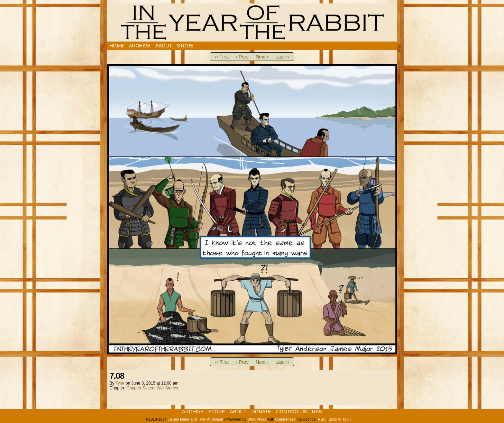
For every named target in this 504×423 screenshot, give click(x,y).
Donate (261, 412)
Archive (140, 46)
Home (117, 46)
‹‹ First (222, 57)
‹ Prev (242, 57)
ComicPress (285, 419)
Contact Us (292, 412)
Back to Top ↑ (340, 419)
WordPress (257, 419)
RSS (317, 412)
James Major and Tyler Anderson (196, 419)
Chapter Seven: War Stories (152, 388)
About (164, 46)
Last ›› (282, 57)
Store (185, 46)
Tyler (120, 383)
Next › (262, 57)
